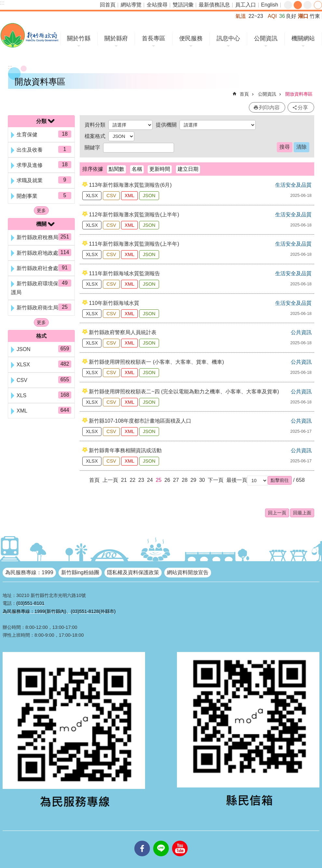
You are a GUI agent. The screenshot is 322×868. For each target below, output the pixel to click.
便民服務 (191, 38)
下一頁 (216, 480)
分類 (41, 121)
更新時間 (160, 169)
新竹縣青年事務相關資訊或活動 (125, 450)
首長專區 (154, 38)
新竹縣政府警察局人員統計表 (123, 332)
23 (141, 480)
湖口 (303, 16)
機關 (41, 224)
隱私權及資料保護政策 (133, 572)
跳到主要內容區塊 (3, 3)
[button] (280, 480)
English (270, 5)
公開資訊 (266, 38)
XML (129, 196)
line (161, 841)
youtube (180, 841)
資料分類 (95, 125)
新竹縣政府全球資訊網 (29, 35)
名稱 (137, 169)
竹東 (315, 16)
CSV (111, 196)
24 (150, 480)
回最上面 (302, 513)
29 (193, 480)
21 (124, 480)
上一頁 (110, 480)
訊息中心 (228, 38)
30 (202, 480)
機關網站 (303, 38)
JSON (149, 196)
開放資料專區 (299, 94)
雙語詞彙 (183, 5)
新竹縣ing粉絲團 (80, 572)
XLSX (92, 196)
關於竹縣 (79, 38)
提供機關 (166, 125)
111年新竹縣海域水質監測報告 (124, 273)
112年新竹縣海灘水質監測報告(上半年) (134, 215)
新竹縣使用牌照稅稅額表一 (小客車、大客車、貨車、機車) (156, 362)
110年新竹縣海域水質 (114, 303)
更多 (41, 210)
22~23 (256, 16)
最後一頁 (237, 480)
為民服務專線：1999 (29, 572)
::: (2, 3)
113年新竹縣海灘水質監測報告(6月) (130, 185)
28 (185, 480)
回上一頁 (277, 513)
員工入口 (246, 5)
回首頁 (108, 5)
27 (176, 480)
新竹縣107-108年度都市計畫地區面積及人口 (140, 421)
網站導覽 (131, 5)
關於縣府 (116, 38)
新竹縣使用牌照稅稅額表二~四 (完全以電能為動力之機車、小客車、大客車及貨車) (184, 392)
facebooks (142, 841)
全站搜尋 (157, 5)
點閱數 (116, 169)
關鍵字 (92, 148)
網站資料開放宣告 (188, 572)
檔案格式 (95, 136)
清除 (302, 147)
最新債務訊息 (214, 5)
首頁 (244, 94)
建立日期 (188, 169)
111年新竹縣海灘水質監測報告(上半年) (134, 244)
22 (133, 480)
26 (167, 480)
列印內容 (269, 108)
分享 (318, 5)
